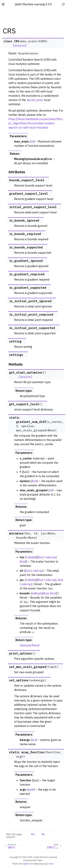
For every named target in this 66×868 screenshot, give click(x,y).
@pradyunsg (41, 864)
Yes (33, 834)
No (43, 834)
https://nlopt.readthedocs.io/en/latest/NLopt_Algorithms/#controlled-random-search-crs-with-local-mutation (36, 123)
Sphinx (26, 864)
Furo (51, 864)
